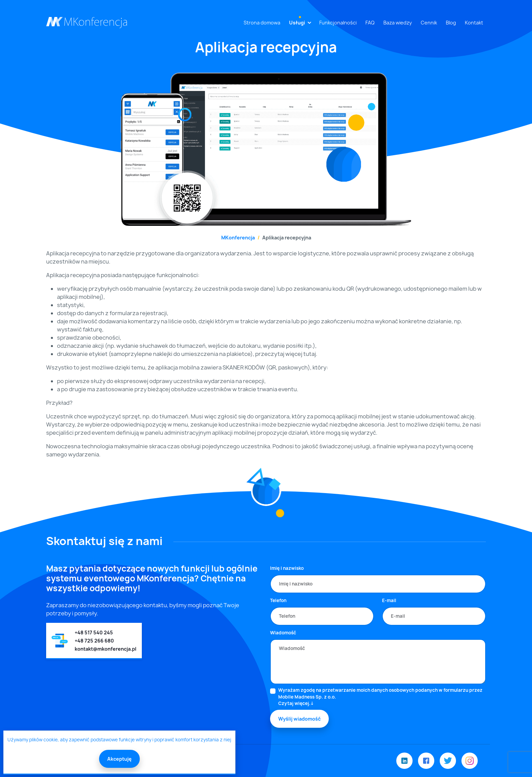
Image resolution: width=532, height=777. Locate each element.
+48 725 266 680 (94, 641)
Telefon (278, 600)
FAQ (370, 23)
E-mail (389, 600)
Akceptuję (119, 759)
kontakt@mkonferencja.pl (106, 649)
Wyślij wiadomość (299, 719)
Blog (451, 23)
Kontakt (474, 23)
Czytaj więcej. (294, 703)
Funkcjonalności (338, 23)
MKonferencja (238, 238)
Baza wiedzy (398, 23)
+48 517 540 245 (94, 633)
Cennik (429, 23)
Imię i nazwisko (287, 568)
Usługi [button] (297, 23)
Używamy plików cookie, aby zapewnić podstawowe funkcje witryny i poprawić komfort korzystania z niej (119, 740)
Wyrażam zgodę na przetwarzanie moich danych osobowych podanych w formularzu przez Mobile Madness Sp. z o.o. (382, 697)
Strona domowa (262, 23)
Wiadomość (283, 633)
